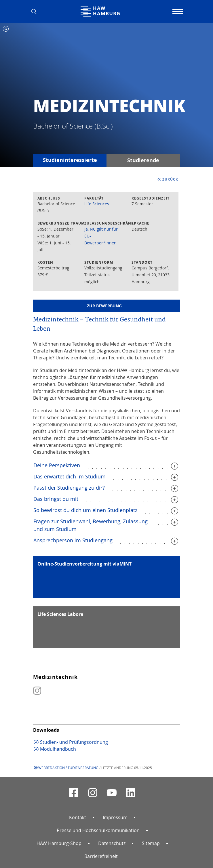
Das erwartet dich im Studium (70, 476)
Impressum (115, 817)
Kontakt (78, 817)
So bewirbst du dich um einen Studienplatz (85, 510)
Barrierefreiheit (101, 856)
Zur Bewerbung (104, 306)
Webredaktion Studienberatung (68, 768)
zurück (170, 179)
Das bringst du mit (56, 499)
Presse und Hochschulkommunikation (98, 830)
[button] (36, 12)
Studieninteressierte (70, 160)
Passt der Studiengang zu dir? (69, 488)
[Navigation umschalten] (177, 12)
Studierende (143, 160)
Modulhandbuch (58, 749)
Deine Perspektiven (57, 465)
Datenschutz (112, 843)
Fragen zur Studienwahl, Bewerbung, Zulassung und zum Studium (91, 525)
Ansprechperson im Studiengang (73, 540)
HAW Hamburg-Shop (59, 843)
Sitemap (151, 843)
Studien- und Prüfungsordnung (74, 742)
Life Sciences (97, 204)
